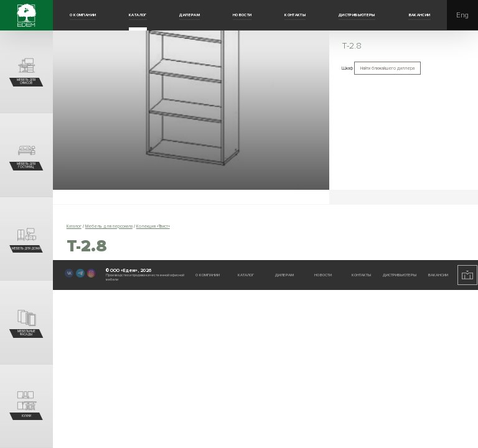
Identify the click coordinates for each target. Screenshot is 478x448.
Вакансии (419, 15)
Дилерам (190, 15)
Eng (462, 15)
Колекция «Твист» (153, 226)
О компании (83, 15)
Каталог (138, 15)
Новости (242, 15)
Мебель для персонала (109, 226)
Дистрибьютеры (357, 15)
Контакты (295, 15)
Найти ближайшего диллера (387, 68)
